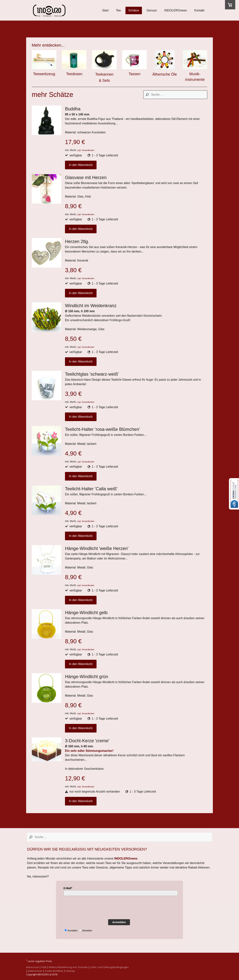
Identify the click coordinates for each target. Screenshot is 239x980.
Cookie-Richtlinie (54, 971)
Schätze (134, 10)
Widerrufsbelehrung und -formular (68, 967)
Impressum (32, 967)
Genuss (152, 10)
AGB (44, 967)
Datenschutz (35, 971)
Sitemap (70, 971)
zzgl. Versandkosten (86, 150)
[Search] (175, 95)
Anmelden (119, 922)
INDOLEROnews (176, 10)
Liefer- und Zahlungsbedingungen (109, 967)
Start (105, 10)
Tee (118, 10)
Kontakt (199, 10)
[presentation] (92, 907)
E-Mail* (68, 888)
